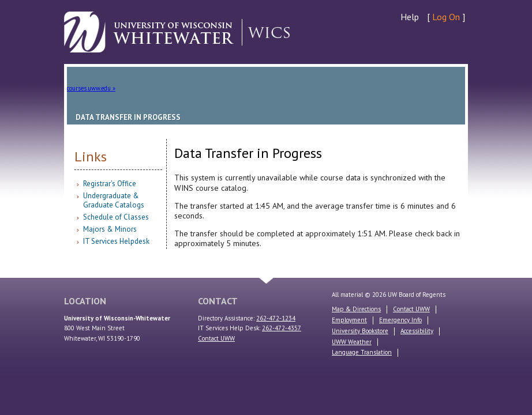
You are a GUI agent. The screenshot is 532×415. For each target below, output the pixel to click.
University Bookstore (360, 331)
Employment (349, 320)
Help (410, 17)
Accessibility (417, 331)
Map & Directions (356, 309)
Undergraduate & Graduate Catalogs (114, 200)
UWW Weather (352, 342)
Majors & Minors (110, 229)
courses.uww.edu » (91, 88)
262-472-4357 (282, 328)
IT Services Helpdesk (116, 241)
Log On (446, 17)
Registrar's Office (110, 184)
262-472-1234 (276, 318)
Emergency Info (400, 320)
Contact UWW (216, 338)
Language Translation (362, 352)
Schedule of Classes (116, 217)
